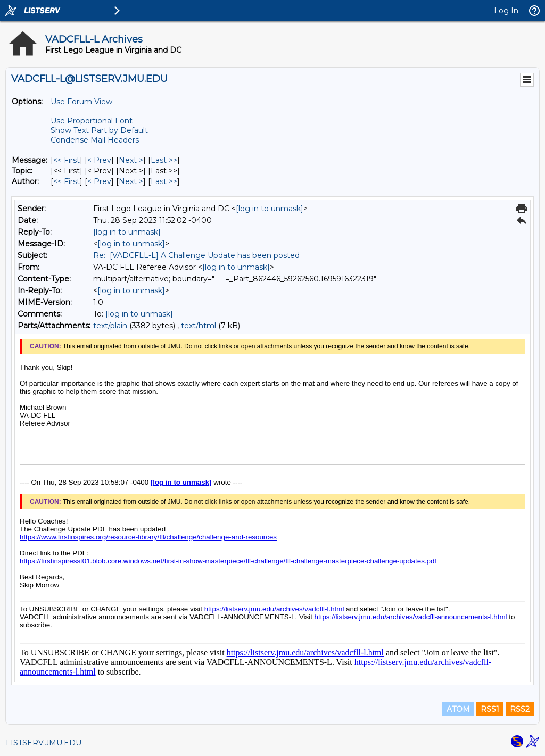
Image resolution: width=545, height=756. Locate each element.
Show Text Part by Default (99, 130)
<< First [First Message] (67, 160)
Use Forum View (81, 102)
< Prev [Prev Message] (99, 160)
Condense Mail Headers (95, 140)
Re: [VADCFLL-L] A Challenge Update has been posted (196, 255)
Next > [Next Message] (131, 160)
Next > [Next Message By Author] (131, 181)
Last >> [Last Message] (164, 160)
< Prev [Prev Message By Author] (99, 181)
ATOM (458, 709)
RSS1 (490, 709)
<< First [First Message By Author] (67, 181)
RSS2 (520, 709)
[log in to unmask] (270, 209)
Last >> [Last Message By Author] (164, 181)
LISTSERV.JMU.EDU (44, 743)
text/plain (110, 326)
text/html (199, 326)
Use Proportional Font (92, 121)
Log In (506, 11)
